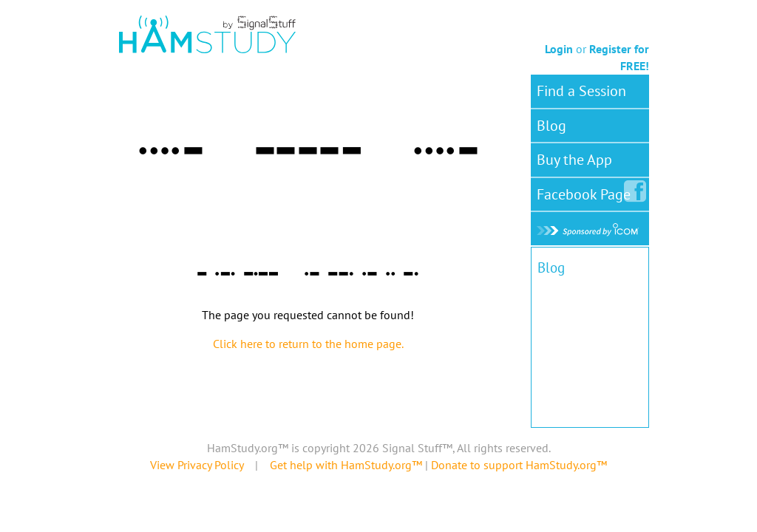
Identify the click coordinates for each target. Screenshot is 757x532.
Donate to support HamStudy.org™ (519, 465)
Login (559, 49)
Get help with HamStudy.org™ (346, 465)
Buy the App (574, 160)
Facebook (587, 191)
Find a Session (581, 91)
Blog (551, 126)
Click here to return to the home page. (308, 344)
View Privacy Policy (197, 465)
